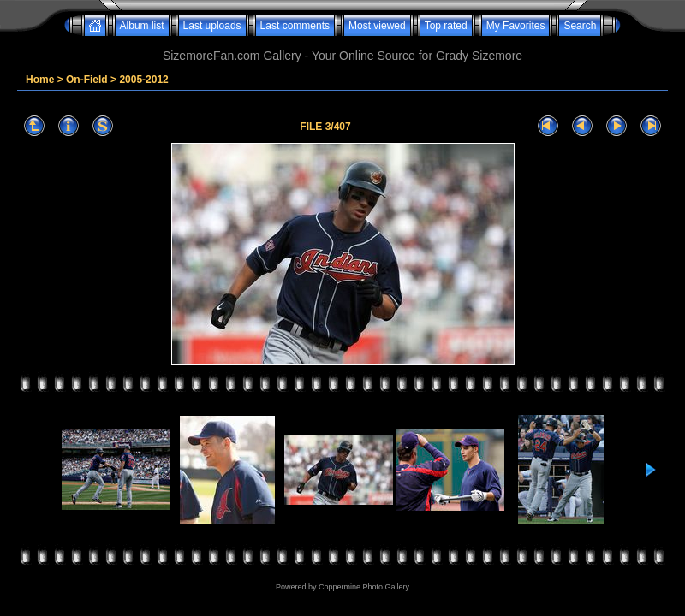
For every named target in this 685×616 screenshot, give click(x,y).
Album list (142, 26)
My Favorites (516, 26)
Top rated (446, 26)
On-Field (87, 80)
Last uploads (212, 26)
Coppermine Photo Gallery (364, 587)
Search (580, 26)
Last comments (295, 26)
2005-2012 (143, 80)
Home (40, 80)
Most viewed (377, 26)
